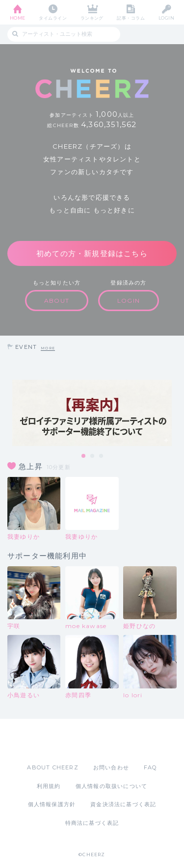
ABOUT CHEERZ (53, 767)
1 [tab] (84, 456)
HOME (18, 18)
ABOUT (57, 301)
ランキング (92, 18)
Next (174, 413)
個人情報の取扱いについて (111, 786)
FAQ (150, 767)
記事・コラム (131, 18)
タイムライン (53, 18)
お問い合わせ (111, 767)
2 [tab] (93, 456)
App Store (65, 741)
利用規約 (49, 786)
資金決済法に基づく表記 (123, 804)
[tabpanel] (92, 413)
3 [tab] (102, 456)
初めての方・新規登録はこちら (92, 253)
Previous (10, 413)
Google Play (117, 741)
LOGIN (166, 18)
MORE (48, 348)
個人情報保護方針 (52, 804)
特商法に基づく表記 (92, 823)
